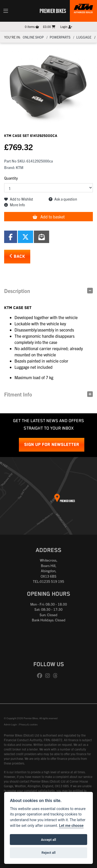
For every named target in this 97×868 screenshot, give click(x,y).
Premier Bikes (53, 11)
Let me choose (71, 826)
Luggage (84, 37)
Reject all (48, 853)
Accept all (48, 840)
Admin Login (10, 724)
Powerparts (60, 37)
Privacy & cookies (28, 724)
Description (17, 291)
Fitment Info (18, 394)
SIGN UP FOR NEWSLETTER (52, 445)
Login (66, 27)
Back (17, 256)
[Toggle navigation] (6, 11)
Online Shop (33, 37)
